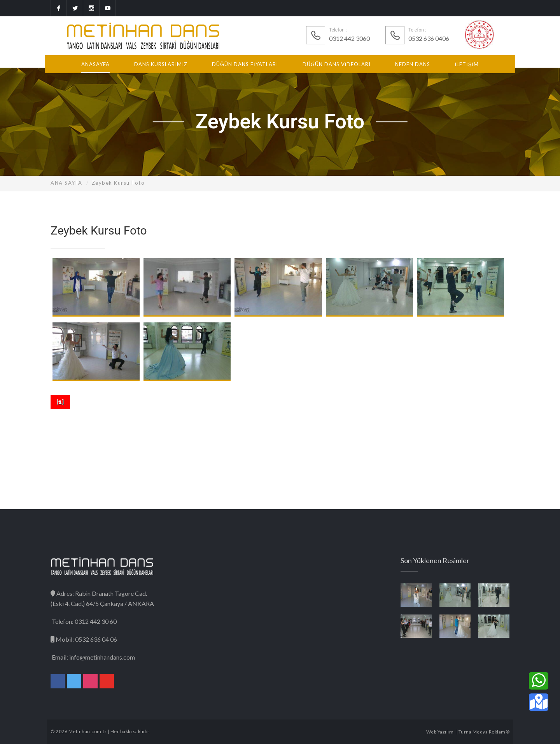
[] (60, 402)
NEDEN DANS (413, 64)
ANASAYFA (95, 64)
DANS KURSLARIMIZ (161, 64)
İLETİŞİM (467, 64)
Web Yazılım (440, 732)
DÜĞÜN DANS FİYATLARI (245, 64)
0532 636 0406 (429, 38)
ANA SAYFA (66, 183)
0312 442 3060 (349, 38)
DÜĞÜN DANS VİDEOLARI (337, 64)
